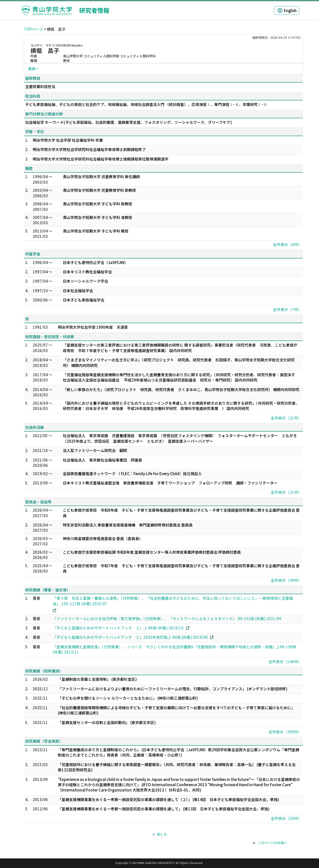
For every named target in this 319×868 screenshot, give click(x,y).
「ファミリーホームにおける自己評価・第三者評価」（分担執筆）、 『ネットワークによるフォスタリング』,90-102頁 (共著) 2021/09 (167, 618)
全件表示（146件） (285, 662)
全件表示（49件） (286, 580)
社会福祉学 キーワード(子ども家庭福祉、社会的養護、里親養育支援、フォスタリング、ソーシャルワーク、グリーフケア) (129, 122)
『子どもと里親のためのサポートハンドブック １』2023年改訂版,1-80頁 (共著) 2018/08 (130, 637)
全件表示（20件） (286, 818)
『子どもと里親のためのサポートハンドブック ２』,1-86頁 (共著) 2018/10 (118, 628)
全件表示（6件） (287, 244)
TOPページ (33, 29)
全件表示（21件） (286, 418)
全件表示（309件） (285, 732)
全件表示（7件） (287, 309)
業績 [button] (32, 69)
